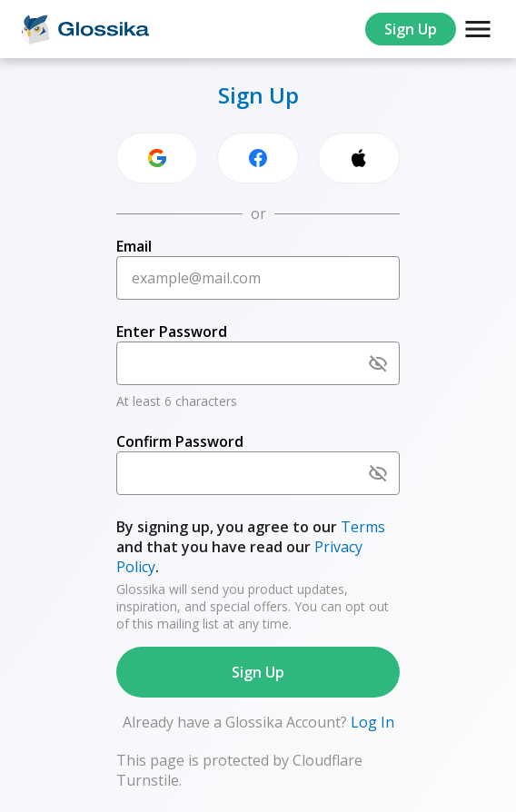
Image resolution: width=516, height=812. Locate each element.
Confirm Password (180, 441)
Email (134, 246)
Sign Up (411, 29)
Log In (371, 722)
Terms (363, 527)
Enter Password (172, 332)
